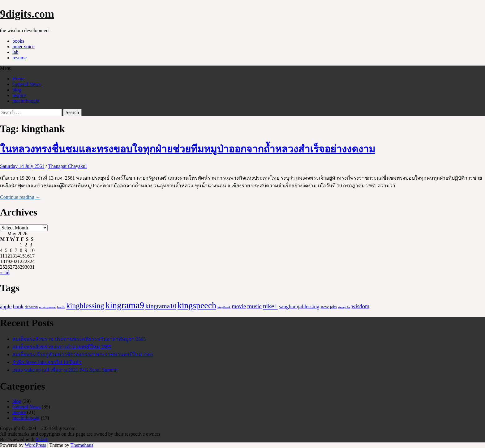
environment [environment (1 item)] (47, 307)
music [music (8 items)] (254, 306)
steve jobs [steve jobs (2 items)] (328, 307)
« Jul (5, 273)
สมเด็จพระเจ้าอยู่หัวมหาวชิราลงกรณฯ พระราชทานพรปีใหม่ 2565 (83, 354)
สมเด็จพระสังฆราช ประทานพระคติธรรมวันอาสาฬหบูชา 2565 (79, 339)
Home (18, 79)
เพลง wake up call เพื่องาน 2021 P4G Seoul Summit (65, 370)
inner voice (24, 47)
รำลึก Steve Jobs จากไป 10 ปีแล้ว (47, 362)
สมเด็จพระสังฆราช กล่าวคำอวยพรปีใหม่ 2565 (62, 347)
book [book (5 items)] (18, 307)
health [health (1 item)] (61, 307)
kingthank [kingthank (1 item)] (224, 307)
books (18, 41)
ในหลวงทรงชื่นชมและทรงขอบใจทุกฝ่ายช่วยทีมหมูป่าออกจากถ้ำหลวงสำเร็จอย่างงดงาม (188, 149)
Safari (41, 439)
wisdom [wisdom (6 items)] (360, 306)
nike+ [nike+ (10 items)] (270, 306)
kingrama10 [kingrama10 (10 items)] (161, 306)
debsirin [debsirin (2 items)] (31, 307)
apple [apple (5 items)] (6, 307)
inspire (19, 95)
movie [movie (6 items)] (239, 306)
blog (17, 90)
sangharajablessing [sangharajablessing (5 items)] (299, 307)
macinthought (26, 101)
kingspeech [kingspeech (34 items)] (197, 305)
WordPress (35, 445)
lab (15, 52)
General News (26, 84)
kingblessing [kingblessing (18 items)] (85, 306)
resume (19, 58)
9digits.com (27, 14)
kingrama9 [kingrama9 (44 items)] (125, 305)
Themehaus (82, 445)
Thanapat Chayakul (68, 166)
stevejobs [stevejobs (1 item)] (344, 307)
